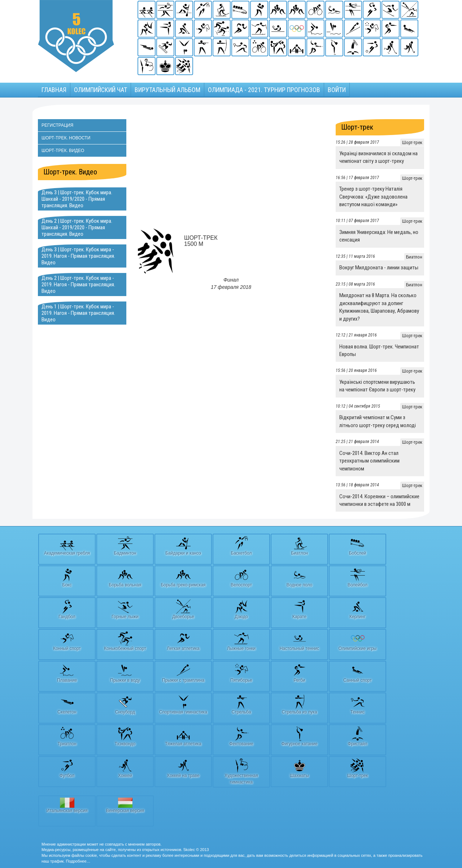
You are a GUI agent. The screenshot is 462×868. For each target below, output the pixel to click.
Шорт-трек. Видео (63, 151)
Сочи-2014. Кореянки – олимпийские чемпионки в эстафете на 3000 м (379, 500)
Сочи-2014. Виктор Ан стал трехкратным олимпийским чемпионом (369, 461)
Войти (337, 90)
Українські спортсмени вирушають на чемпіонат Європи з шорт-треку (377, 386)
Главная (54, 90)
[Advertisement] (231, 170)
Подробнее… (78, 861)
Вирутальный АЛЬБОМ (167, 90)
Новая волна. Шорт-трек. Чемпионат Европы (379, 350)
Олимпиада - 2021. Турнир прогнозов (264, 90)
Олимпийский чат (101, 90)
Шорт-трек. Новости (66, 138)
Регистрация (57, 125)
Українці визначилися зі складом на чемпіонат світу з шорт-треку (378, 157)
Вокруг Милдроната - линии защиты (379, 268)
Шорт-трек (357, 127)
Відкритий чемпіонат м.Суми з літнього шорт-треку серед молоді (378, 421)
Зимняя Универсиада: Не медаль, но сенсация (379, 236)
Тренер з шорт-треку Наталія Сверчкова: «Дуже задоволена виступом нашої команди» (373, 197)
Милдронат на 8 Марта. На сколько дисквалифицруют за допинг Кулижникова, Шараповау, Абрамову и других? (379, 307)
